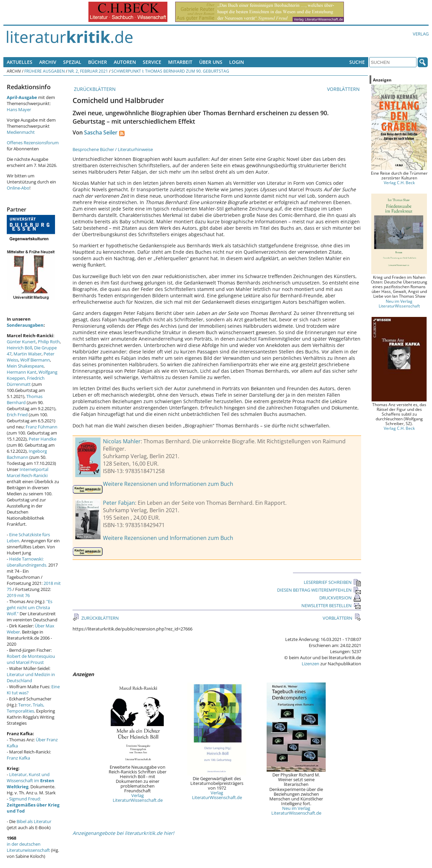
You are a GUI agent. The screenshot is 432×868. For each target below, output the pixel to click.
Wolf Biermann (35, 360)
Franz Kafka (18, 758)
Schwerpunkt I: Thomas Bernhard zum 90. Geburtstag (170, 71)
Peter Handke (43, 439)
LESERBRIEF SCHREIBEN (332, 582)
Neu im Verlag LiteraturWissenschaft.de (296, 811)
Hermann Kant (22, 372)
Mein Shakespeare (25, 366)
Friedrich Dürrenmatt (26, 381)
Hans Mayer (19, 109)
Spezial (72, 62)
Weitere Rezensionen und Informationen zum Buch (168, 484)
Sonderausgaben (25, 325)
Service (152, 62)
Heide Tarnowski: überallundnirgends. (27, 562)
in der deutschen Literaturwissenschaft (28, 847)
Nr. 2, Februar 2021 (88, 71)
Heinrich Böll (19, 348)
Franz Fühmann (42, 427)
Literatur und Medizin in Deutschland (31, 677)
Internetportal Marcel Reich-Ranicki (28, 472)
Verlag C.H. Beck (399, 182)
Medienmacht (21, 132)
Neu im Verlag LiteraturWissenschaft (399, 303)
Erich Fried (17, 415)
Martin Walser (28, 354)
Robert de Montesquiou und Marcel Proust (31, 659)
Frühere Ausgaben (45, 71)
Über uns (211, 62)
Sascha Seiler (101, 132)
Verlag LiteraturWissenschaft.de (138, 798)
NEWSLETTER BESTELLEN (331, 605)
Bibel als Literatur (34, 821)
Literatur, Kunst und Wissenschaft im (31, 780)
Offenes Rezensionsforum (33, 143)
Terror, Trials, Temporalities (25, 708)
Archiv (48, 62)
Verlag (421, 34)
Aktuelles (20, 62)
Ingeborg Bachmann (27, 454)
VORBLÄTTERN (344, 89)
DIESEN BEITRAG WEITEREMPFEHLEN (319, 590)
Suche (357, 62)
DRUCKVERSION (340, 598)
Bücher (98, 62)
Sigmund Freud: (33, 805)
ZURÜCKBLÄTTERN (94, 89)
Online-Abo (18, 188)
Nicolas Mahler (122, 441)
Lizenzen (310, 664)
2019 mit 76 (18, 595)
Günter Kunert (21, 342)
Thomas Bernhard (25, 399)
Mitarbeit (180, 62)
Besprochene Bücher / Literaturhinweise (113, 149)
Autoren (125, 62)
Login (237, 62)
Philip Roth (49, 342)
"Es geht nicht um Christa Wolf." (30, 607)
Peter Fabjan (119, 503)
